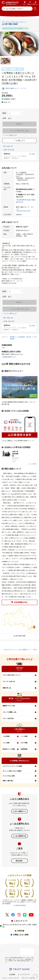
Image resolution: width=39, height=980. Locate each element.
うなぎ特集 (6, 736)
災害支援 (21, 931)
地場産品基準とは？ (10, 357)
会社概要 (12, 974)
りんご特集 (6, 743)
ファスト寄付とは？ (10, 135)
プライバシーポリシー (29, 978)
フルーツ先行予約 (8, 718)
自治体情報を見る (19, 602)
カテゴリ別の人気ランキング (11, 675)
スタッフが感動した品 (9, 712)
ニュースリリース (24, 974)
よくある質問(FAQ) (19, 836)
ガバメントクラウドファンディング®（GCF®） (20, 926)
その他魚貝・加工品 (24, 337)
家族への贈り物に (8, 781)
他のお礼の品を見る (24, 211)
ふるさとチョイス (21, 921)
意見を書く (19, 861)
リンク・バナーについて (11, 978)
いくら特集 (24, 736)
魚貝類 (12, 337)
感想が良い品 (7, 688)
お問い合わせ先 (9, 150)
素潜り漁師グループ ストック (16, 88)
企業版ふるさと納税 (21, 935)
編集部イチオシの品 (9, 706)
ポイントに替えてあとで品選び (12, 771)
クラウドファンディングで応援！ (13, 766)
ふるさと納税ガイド (19, 811)
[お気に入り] (35, 976)
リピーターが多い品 (9, 681)
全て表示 (32, 154)
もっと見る (32, 464)
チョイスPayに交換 (9, 776)
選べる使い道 (8, 146)
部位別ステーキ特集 (9, 749)
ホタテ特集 (24, 743)
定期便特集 (24, 749)
